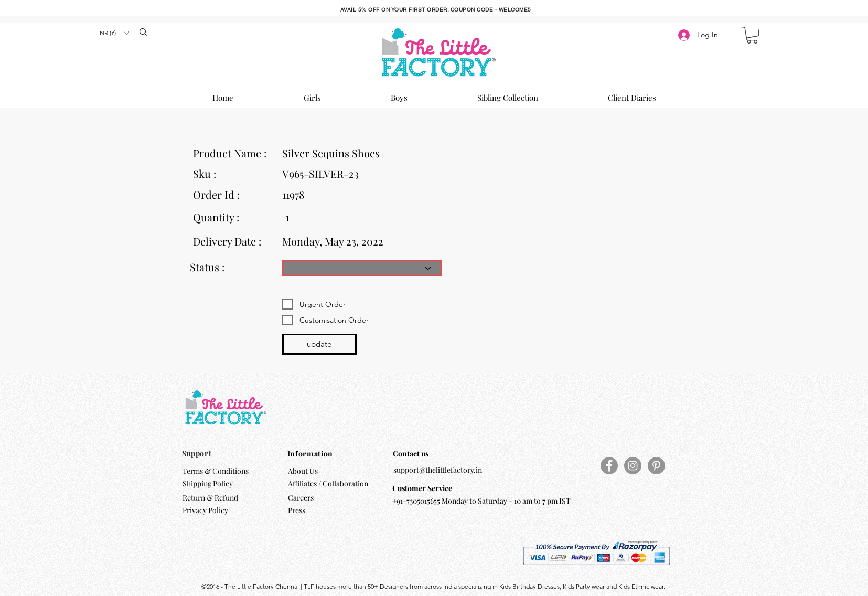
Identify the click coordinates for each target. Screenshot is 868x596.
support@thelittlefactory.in (438, 470)
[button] (113, 33)
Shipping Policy (208, 483)
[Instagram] (633, 466)
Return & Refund (211, 498)
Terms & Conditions (216, 471)
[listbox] (113, 33)
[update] (319, 344)
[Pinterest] (656, 466)
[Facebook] (609, 466)
